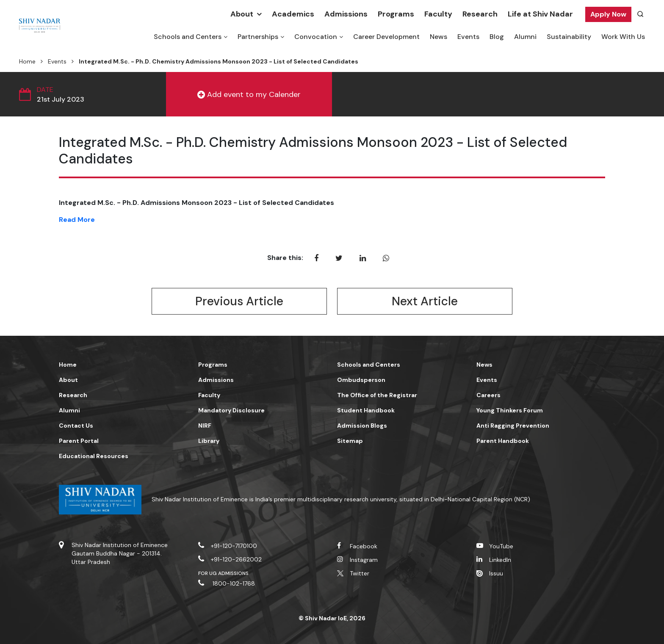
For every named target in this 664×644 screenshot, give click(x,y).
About (242, 14)
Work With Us (623, 37)
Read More (77, 220)
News (439, 37)
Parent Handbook (503, 441)
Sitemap (350, 441)
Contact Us (76, 426)
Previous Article (239, 301)
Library (209, 441)
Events (468, 37)
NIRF (205, 426)
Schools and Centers (188, 37)
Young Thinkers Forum (510, 410)
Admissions (346, 14)
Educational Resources (94, 456)
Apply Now (608, 14)
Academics (293, 14)
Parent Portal (79, 441)
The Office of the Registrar (377, 395)
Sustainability (569, 37)
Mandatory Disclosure (231, 410)
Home (27, 61)
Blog (497, 37)
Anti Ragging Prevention (513, 426)
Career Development (386, 37)
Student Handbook (366, 410)
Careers (488, 395)
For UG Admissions (224, 573)
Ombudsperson (361, 380)
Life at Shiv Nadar (540, 14)
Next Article (425, 301)
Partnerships (258, 37)
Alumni (525, 37)
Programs (396, 14)
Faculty (438, 14)
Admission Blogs (362, 426)
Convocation (316, 37)
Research (480, 14)
